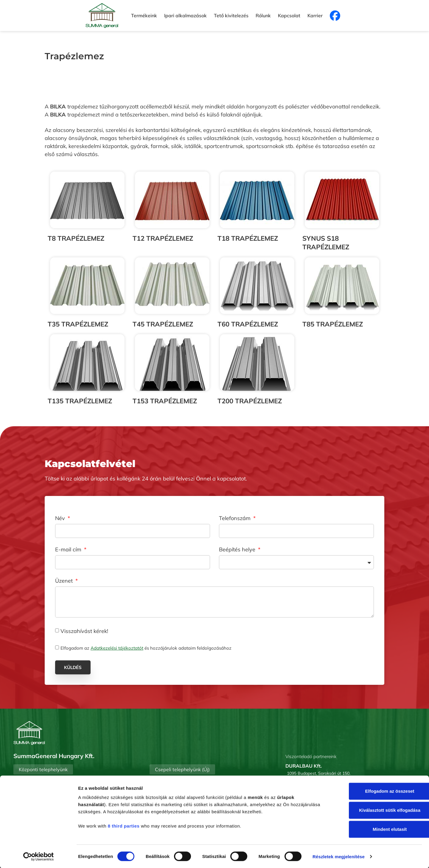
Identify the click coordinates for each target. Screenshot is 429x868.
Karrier (315, 15)
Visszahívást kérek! (84, 631)
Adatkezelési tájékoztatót (117, 648)
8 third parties (124, 826)
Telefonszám (236, 519)
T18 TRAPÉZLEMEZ (248, 238)
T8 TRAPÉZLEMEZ (76, 238)
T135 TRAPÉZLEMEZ (80, 401)
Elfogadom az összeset (379, 791)
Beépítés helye (238, 550)
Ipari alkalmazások (185, 15)
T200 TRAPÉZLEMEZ (250, 401)
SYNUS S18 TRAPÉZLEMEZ (326, 243)
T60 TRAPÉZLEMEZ (248, 324)
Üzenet (65, 581)
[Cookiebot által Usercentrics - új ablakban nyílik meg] (39, 856)
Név (61, 519)
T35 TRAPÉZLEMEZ (78, 324)
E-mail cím (69, 550)
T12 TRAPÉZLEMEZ (163, 238)
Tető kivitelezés (231, 15)
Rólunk (263, 15)
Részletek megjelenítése (339, 856)
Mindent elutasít (379, 829)
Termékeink (144, 15)
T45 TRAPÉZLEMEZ (163, 324)
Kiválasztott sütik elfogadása (379, 810)
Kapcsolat (289, 15)
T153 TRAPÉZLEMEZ (165, 401)
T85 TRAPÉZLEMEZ (333, 324)
